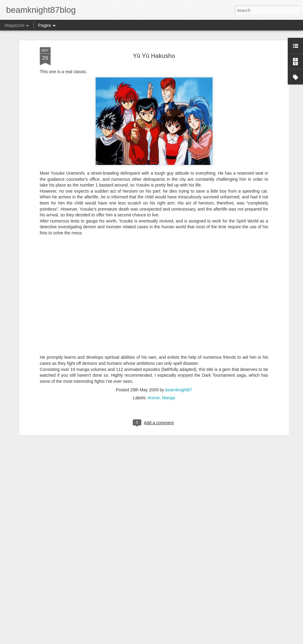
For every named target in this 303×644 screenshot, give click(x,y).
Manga (169, 341)
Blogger (171, 641)
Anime (153, 341)
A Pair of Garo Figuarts (119, 568)
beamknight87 (179, 333)
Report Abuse (188, 641)
